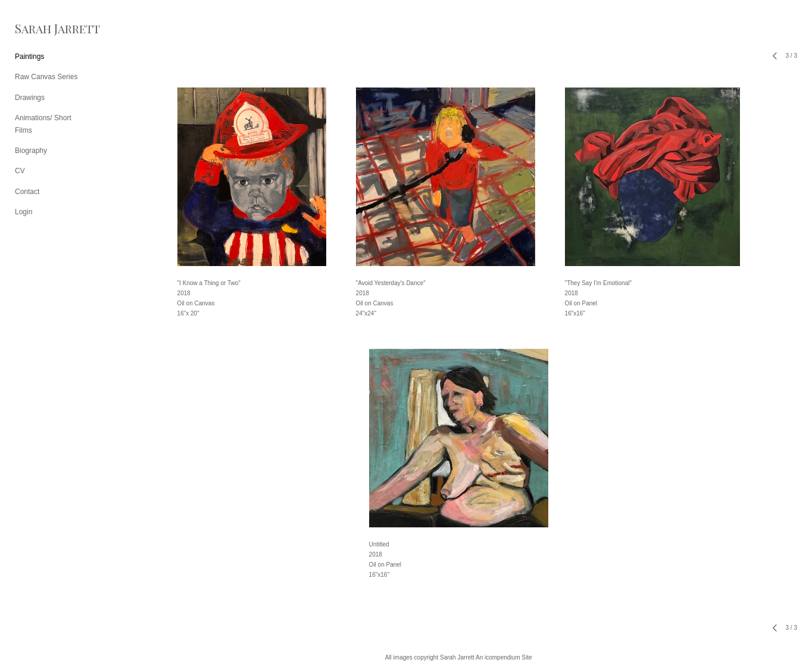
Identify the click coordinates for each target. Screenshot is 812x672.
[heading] (45, 28)
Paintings (29, 57)
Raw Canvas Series (46, 77)
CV (20, 171)
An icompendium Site (504, 657)
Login (24, 212)
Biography (31, 151)
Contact (27, 192)
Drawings (30, 98)
